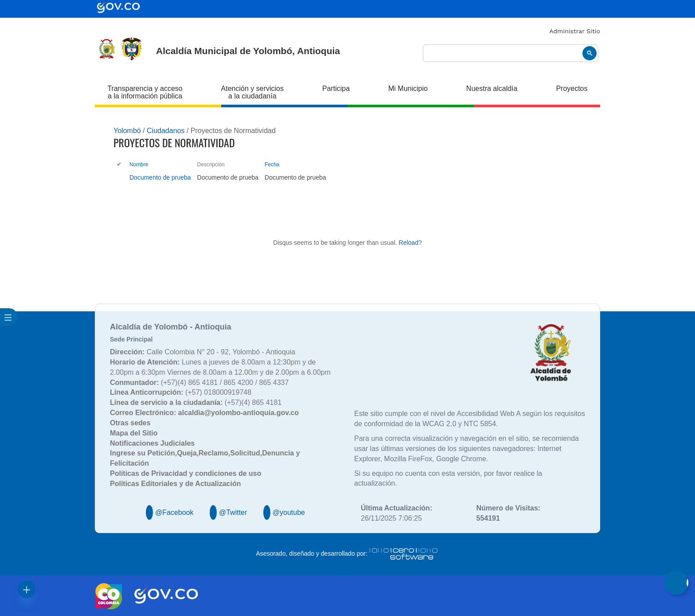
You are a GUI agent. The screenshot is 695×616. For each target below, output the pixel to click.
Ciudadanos (166, 131)
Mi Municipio (408, 88)
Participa (336, 88)
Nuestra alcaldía (492, 88)
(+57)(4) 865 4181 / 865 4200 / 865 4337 (199, 383)
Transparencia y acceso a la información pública (145, 92)
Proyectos (572, 88)
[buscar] (511, 53)
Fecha (272, 165)
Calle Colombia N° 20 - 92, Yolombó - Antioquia (203, 352)
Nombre (139, 165)
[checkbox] (119, 165)
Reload (409, 243)
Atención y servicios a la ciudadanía (252, 92)
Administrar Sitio (575, 31)
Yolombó (127, 131)
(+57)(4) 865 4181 (196, 402)
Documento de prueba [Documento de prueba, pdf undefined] (160, 177)
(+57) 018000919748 (181, 392)
